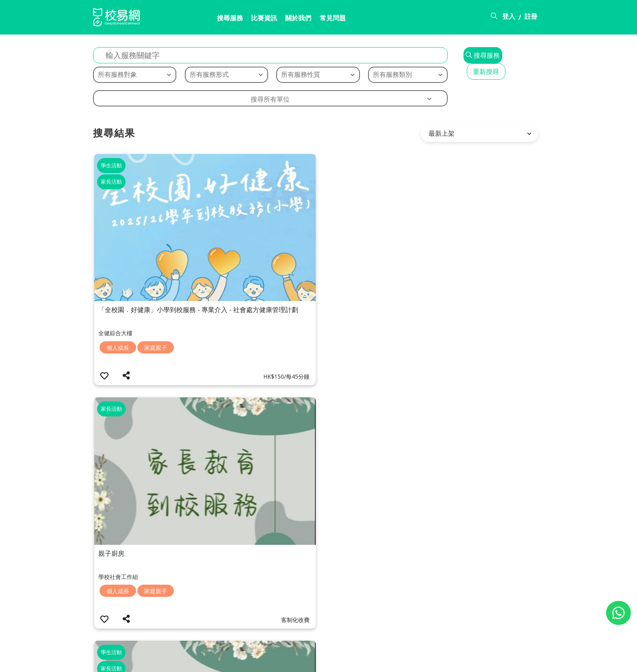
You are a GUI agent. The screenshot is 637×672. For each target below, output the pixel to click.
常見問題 (303, 19)
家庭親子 (156, 251)
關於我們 (265, 19)
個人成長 (119, 251)
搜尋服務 (190, 19)
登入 (509, 17)
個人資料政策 (524, 661)
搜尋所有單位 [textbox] (245, 91)
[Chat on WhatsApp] (619, 613)
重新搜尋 (513, 49)
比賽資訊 (227, 19)
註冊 (531, 17)
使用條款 (480, 661)
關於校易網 (400, 661)
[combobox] (245, 91)
